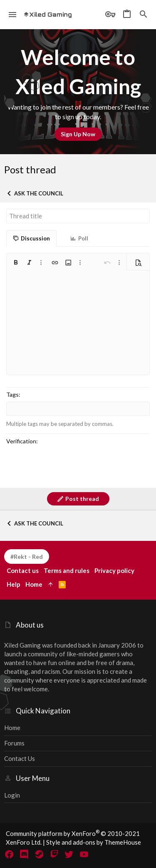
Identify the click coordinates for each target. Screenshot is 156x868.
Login (12, 795)
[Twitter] (69, 854)
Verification (21, 441)
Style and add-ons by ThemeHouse (94, 842)
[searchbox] (78, 409)
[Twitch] (54, 854)
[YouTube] (84, 854)
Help (14, 584)
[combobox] (78, 409)
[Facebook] (9, 854)
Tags (12, 394)
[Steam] (39, 854)
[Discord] (24, 854)
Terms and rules (67, 570)
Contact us (20, 758)
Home (12, 728)
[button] (13, 15)
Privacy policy (114, 570)
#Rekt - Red (27, 557)
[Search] (144, 15)
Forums (14, 743)
